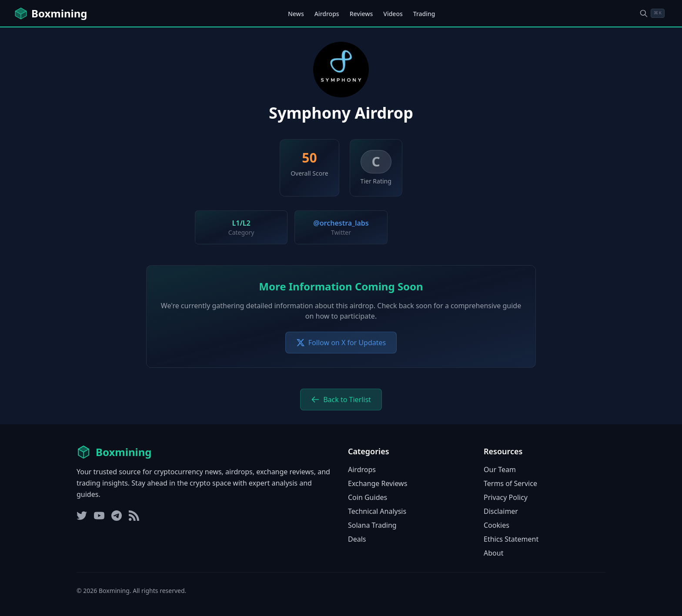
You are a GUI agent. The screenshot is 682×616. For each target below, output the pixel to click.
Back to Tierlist (341, 400)
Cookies (496, 525)
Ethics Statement (511, 539)
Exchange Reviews (378, 483)
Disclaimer (501, 511)
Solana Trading (372, 525)
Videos (393, 14)
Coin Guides (368, 497)
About (493, 553)
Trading (424, 14)
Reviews (361, 14)
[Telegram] (117, 516)
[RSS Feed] (134, 516)
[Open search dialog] (652, 13)
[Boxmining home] (50, 13)
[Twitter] (82, 516)
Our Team (500, 469)
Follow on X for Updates (341, 343)
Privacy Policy (506, 497)
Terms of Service (510, 483)
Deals (357, 539)
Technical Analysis (377, 511)
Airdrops (327, 14)
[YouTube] (99, 516)
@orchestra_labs (341, 223)
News (296, 14)
